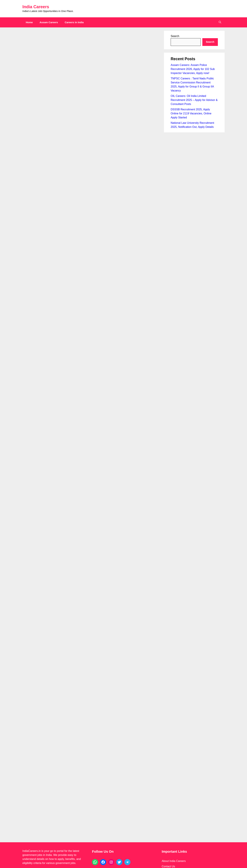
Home (29, 22)
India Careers (36, 7)
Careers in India (74, 22)
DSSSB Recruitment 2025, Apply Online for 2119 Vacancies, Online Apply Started (191, 113)
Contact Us (168, 675)
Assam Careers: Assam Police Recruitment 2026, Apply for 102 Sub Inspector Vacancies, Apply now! (193, 69)
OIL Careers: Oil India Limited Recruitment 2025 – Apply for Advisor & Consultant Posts (194, 100)
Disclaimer (168, 680)
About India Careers (174, 669)
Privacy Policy (170, 685)
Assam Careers (49, 22)
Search (175, 36)
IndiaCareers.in (32, 659)
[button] (220, 22)
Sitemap (167, 691)
